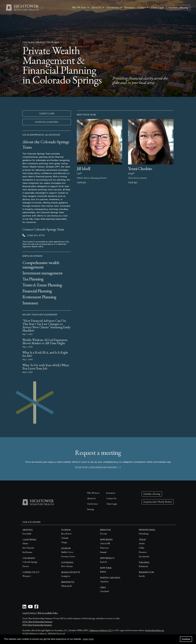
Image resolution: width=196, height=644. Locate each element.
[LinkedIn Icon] (24, 607)
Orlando (65, 538)
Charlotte (104, 581)
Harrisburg (144, 534)
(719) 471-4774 (36, 235)
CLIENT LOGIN (47, 114)
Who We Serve (93, 493)
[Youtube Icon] (30, 607)
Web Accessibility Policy (48, 613)
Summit (103, 552)
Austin (142, 543)
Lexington (66, 576)
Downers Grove (68, 556)
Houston (143, 552)
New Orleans (67, 566)
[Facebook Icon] (36, 607)
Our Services (92, 504)
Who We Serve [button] (79, 7)
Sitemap (91, 509)
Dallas (142, 548)
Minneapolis (67, 586)
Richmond (143, 566)
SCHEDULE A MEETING (47, 122)
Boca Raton (66, 534)
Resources (130, 7)
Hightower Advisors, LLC (101, 630)
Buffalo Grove (67, 552)
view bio (82, 183)
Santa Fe (104, 562)
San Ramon (27, 552)
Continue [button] (186, 639)
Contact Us (111, 498)
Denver (26, 566)
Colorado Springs (30, 562)
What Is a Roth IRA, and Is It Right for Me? (45, 354)
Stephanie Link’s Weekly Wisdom (158, 502)
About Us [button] (96, 7)
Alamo (25, 543)
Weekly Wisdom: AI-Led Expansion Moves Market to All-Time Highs (45, 341)
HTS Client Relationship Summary (37, 625)
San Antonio (144, 556)
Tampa (64, 542)
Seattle (142, 576)
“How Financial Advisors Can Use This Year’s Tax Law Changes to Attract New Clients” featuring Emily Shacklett (46, 325)
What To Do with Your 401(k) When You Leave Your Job (46, 367)
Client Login (157, 7)
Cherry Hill (105, 543)
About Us (91, 498)
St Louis (103, 534)
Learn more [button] (88, 639)
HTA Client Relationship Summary (37, 622)
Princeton (104, 548)
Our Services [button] (113, 7)
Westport (27, 576)
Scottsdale (27, 534)
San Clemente (28, 548)
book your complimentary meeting (98, 467)
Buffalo (103, 572)
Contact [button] (141, 7)
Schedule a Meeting (178, 8)
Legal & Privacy (29, 613)
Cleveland (104, 591)
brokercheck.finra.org (155, 630)
